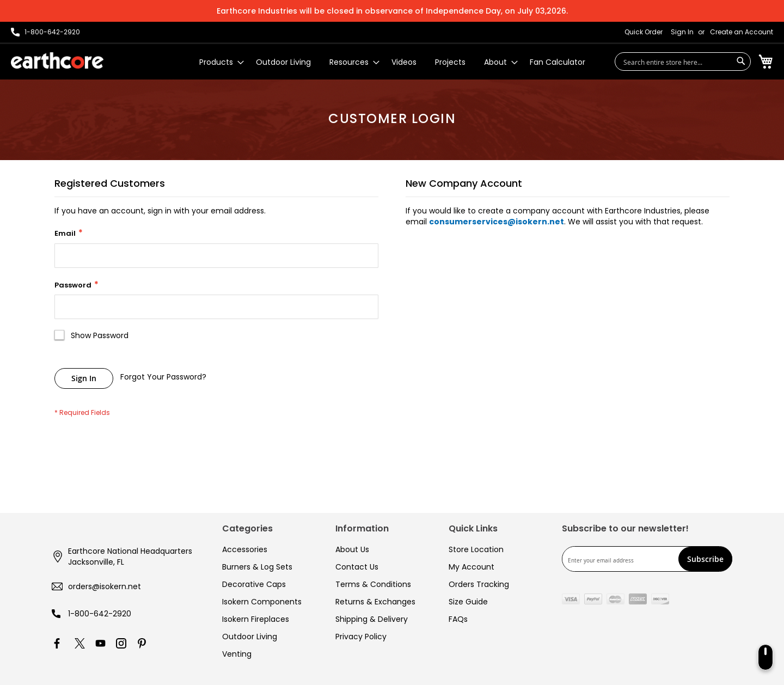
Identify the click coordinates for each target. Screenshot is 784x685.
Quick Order (644, 32)
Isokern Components (262, 602)
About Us (352, 549)
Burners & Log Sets (257, 567)
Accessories (245, 549)
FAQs (458, 619)
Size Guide (468, 602)
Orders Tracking (479, 584)
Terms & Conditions (373, 584)
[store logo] (57, 60)
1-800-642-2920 (100, 614)
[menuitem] (218, 62)
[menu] (392, 62)
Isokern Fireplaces (256, 619)
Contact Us (357, 567)
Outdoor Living (250, 637)
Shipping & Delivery (372, 619)
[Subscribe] (705, 559)
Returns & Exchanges (375, 602)
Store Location (476, 549)
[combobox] (683, 62)
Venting (237, 654)
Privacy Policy (361, 637)
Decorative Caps (254, 584)
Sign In (682, 32)
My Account (471, 567)
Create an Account (742, 32)
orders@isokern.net (105, 586)
